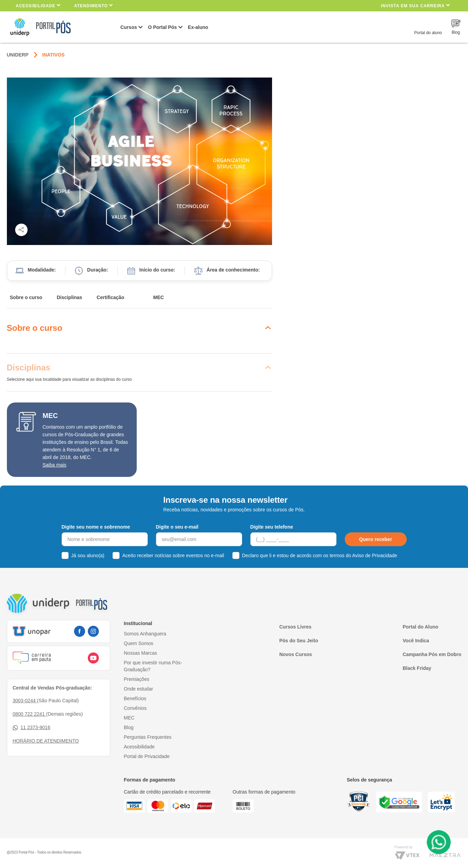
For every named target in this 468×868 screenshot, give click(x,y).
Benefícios (135, 698)
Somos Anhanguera (145, 634)
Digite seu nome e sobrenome (96, 527)
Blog (129, 727)
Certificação (111, 297)
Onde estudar (139, 689)
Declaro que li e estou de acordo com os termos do (320, 555)
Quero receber (376, 539)
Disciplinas (70, 297)
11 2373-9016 (32, 728)
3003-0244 (25, 701)
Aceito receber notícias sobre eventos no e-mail (173, 555)
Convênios (135, 708)
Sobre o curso (26, 297)
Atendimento (93, 5)
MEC (159, 297)
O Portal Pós (163, 27)
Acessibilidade (38, 5)
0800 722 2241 (29, 714)
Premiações (137, 679)
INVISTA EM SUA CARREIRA (415, 5)
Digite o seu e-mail (177, 527)
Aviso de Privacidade (375, 555)
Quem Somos (139, 643)
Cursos (129, 27)
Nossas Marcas (141, 653)
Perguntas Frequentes (148, 737)
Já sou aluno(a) (88, 555)
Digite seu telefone (272, 527)
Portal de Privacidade (147, 756)
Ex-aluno (198, 27)
